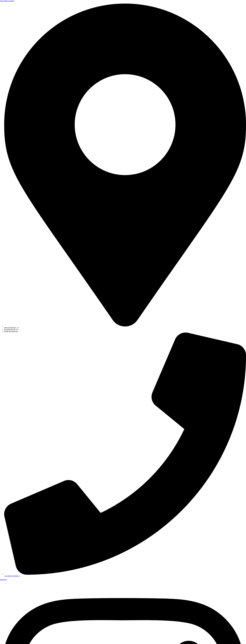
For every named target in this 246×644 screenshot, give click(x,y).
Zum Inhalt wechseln (7, 1)
